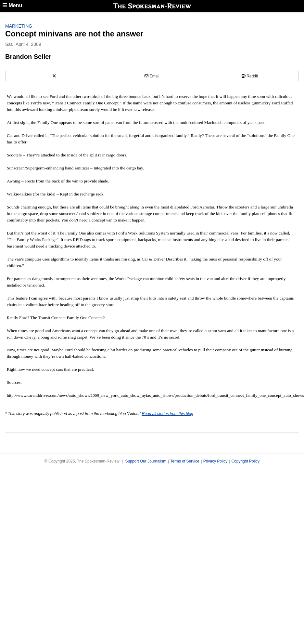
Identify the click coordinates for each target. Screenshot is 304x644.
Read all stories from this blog (168, 414)
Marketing (19, 26)
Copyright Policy (245, 461)
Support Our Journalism (146, 461)
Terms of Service (185, 461)
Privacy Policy (215, 461)
